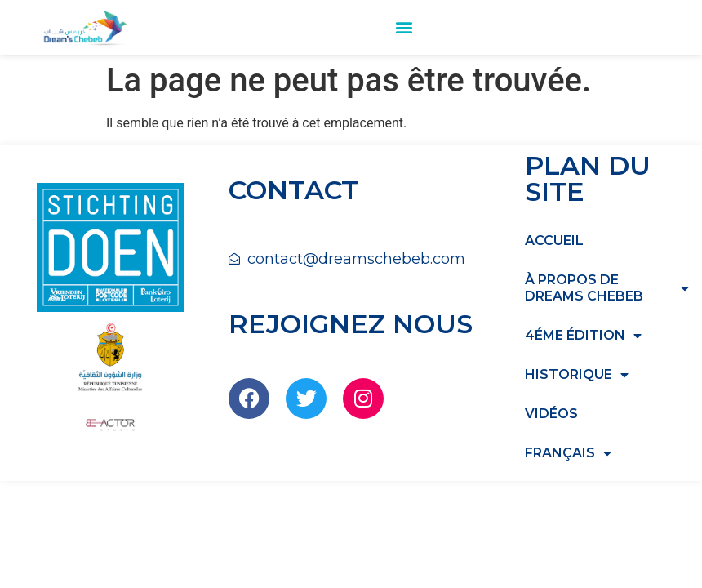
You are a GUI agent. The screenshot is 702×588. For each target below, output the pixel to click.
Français (568, 453)
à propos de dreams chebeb (607, 288)
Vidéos (551, 414)
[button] (404, 27)
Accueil (554, 241)
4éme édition (583, 336)
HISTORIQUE (577, 375)
